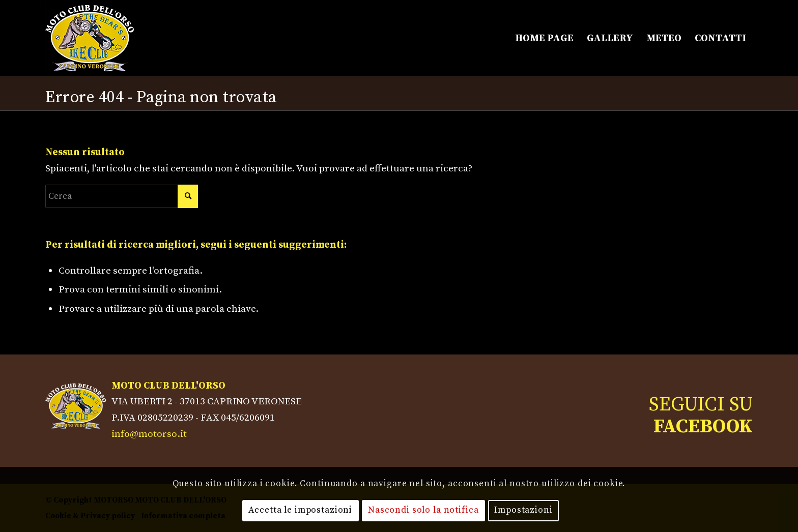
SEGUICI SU (701, 416)
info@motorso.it (149, 434)
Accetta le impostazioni (300, 510)
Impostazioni (523, 510)
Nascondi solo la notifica (423, 510)
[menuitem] (544, 38)
